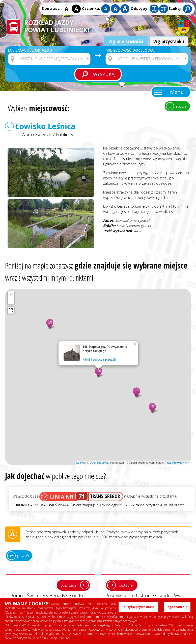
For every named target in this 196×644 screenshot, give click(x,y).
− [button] (11, 301)
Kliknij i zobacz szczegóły (100, 360)
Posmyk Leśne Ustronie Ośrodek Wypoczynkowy (148, 588)
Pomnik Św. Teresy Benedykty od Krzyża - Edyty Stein (53, 588)
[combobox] (49, 59)
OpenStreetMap (100, 463)
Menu (177, 92)
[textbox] (52, 59)
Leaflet (80, 463)
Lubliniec (65, 134)
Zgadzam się (177, 607)
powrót (23, 556)
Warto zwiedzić (37, 134)
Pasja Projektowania (177, 463)
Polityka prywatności (138, 607)
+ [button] (11, 294)
